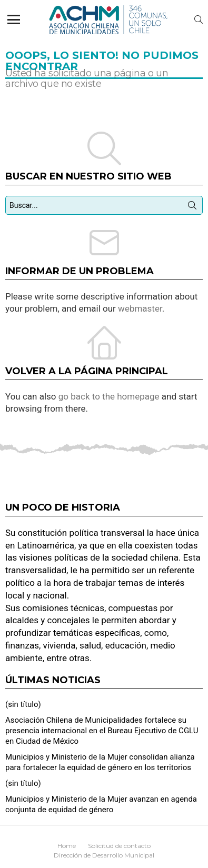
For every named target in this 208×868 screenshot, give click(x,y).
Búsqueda (192, 207)
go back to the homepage (109, 396)
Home (67, 846)
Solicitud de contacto (119, 846)
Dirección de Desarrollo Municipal (104, 855)
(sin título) (23, 704)
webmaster (140, 308)
